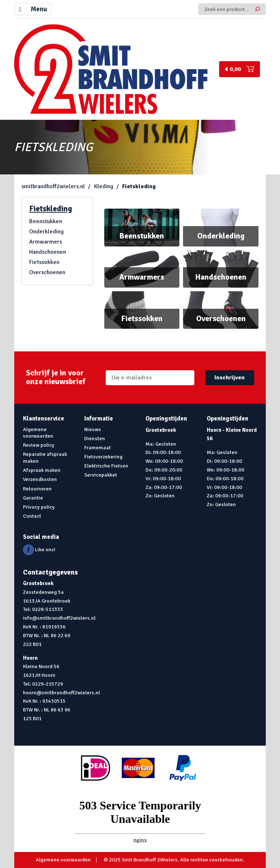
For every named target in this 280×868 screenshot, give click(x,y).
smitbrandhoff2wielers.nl (53, 186)
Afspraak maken (42, 470)
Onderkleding (46, 232)
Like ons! (39, 549)
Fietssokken (44, 262)
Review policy (39, 445)
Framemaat (98, 447)
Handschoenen (48, 252)
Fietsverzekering (103, 457)
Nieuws (93, 429)
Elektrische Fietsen (106, 466)
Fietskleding (139, 186)
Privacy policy (39, 507)
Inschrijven (230, 378)
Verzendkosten (40, 479)
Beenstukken (46, 221)
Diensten (95, 438)
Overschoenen (47, 272)
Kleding (104, 186)
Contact (32, 516)
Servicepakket (101, 475)
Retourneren (37, 489)
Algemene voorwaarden (38, 433)
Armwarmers (46, 242)
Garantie (33, 498)
